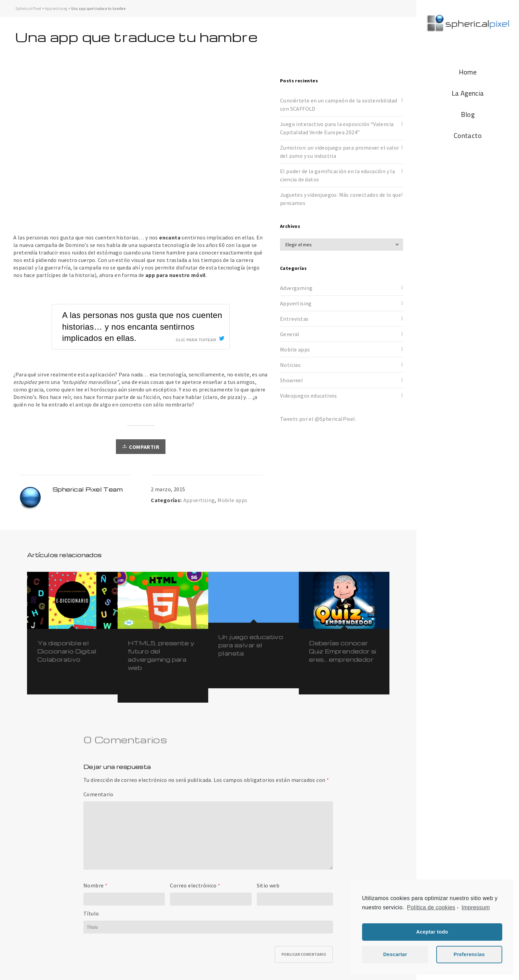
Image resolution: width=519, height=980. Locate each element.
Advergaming (296, 288)
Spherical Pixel (28, 9)
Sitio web (268, 885)
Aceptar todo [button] (432, 932)
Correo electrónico (193, 885)
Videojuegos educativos (309, 396)
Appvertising (56, 9)
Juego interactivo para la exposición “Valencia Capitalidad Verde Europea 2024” (337, 128)
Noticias (290, 365)
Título (91, 913)
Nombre (94, 885)
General (290, 334)
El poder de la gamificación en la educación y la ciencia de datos (337, 175)
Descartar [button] (395, 954)
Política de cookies (431, 907)
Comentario (98, 794)
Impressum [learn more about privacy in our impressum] (476, 907)
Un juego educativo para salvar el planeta (251, 645)
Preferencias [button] (469, 954)
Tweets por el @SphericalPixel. (318, 419)
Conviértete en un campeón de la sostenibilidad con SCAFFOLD (338, 105)
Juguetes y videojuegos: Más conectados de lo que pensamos (341, 199)
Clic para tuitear (196, 340)
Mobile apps (232, 500)
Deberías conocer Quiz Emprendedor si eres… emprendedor (343, 651)
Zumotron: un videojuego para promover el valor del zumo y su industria (340, 152)
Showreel (291, 380)
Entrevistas (294, 319)
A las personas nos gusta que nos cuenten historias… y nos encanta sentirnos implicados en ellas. (142, 327)
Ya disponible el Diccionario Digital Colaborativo (67, 651)
